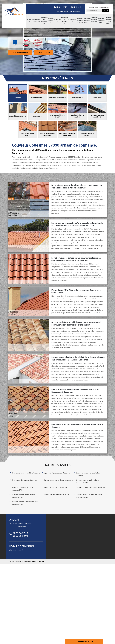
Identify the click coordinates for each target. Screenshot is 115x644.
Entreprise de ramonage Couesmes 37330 (90, 487)
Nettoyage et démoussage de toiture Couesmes (24, 481)
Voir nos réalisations (20, 53)
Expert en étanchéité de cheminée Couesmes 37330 (23, 496)
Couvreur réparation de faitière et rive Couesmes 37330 (89, 496)
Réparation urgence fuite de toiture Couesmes (88, 474)
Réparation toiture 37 (37, 21)
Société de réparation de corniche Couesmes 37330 (23, 489)
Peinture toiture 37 (51, 21)
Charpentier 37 (72, 21)
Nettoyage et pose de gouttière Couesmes (26, 473)
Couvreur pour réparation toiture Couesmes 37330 (87, 481)
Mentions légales (38, 561)
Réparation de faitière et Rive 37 (80, 21)
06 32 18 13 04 (75, 7)
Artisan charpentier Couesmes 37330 (56, 494)
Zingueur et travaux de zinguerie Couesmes (59, 480)
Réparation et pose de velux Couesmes (57, 473)
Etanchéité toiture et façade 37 (87, 21)
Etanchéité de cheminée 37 (65, 21)
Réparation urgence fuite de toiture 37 (109, 21)
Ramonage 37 (57, 21)
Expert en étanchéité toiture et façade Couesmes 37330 (25, 503)
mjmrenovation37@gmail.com (69, 11)
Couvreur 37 (30, 21)
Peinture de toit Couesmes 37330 (55, 487)
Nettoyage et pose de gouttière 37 (94, 21)
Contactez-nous (44, 53)
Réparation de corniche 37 (44, 21)
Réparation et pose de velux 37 (102, 21)
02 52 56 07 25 (60, 7)
